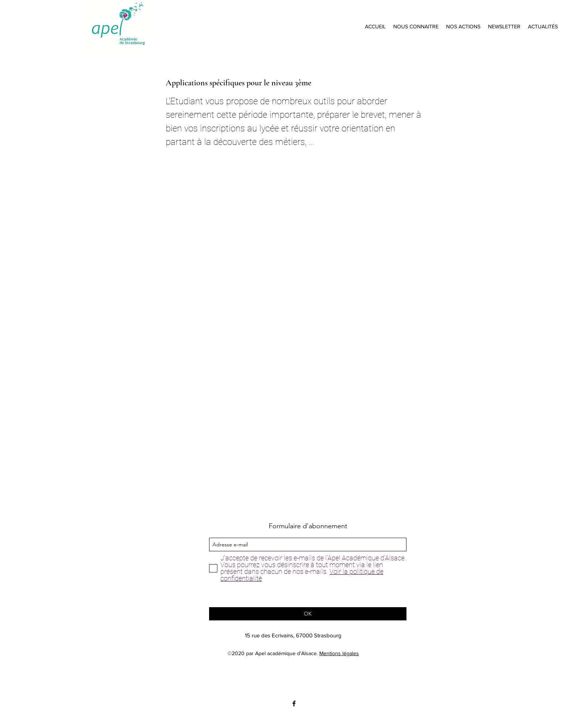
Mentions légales (339, 653)
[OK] (308, 614)
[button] (416, 26)
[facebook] (294, 703)
